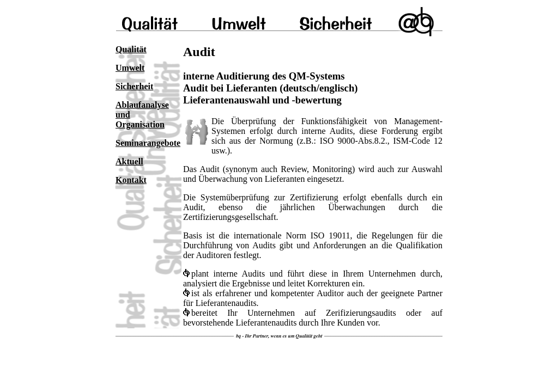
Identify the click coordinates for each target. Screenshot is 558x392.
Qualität (131, 49)
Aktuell (129, 161)
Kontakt (131, 180)
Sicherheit (134, 86)
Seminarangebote (148, 143)
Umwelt (130, 68)
